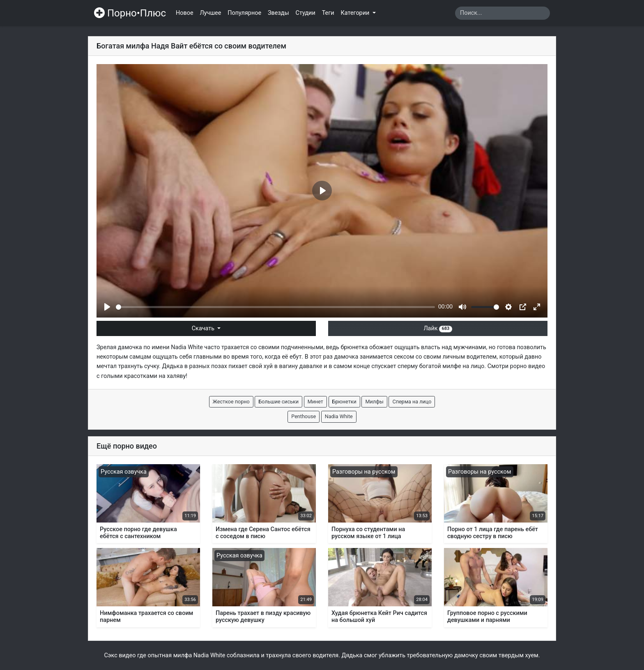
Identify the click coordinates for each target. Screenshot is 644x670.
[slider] (275, 307)
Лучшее (211, 13)
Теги (328, 13)
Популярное (244, 13)
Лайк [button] (438, 328)
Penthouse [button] (304, 416)
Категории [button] (356, 13)
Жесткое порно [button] (231, 402)
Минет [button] (315, 402)
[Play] (107, 307)
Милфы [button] (374, 402)
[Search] (503, 13)
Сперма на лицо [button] (412, 402)
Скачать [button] (204, 328)
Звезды (278, 13)
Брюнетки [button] (344, 402)
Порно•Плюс (130, 13)
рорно (519, 366)
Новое (185, 13)
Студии (306, 13)
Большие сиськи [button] (278, 402)
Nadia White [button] (339, 416)
